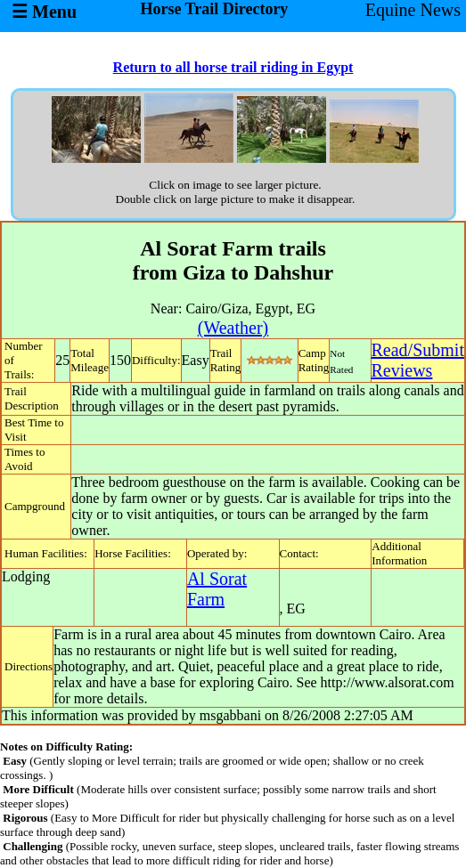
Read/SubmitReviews (418, 360)
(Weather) (233, 328)
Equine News (413, 10)
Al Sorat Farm (217, 589)
